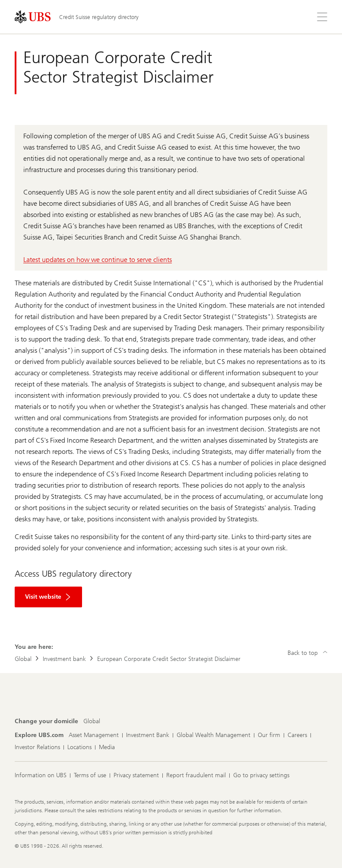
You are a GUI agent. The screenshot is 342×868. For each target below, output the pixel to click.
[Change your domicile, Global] (92, 721)
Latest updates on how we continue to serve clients (98, 260)
